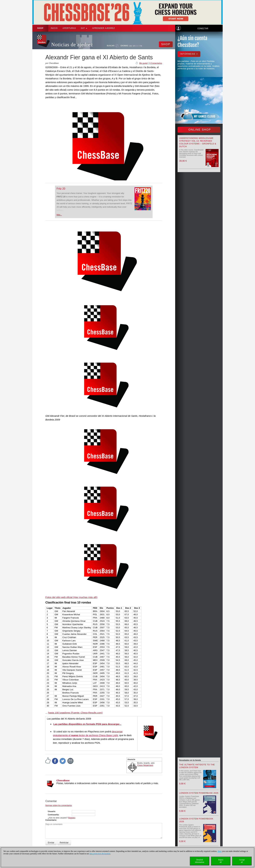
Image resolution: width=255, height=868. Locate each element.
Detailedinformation (200, 861)
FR (141, 46)
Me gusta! (144, 63)
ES (138, 46)
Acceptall (242, 861)
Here (219, 851)
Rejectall (221, 861)
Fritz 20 (61, 189)
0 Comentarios (156, 63)
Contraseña (53, 815)
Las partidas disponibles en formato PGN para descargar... (87, 724)
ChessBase (63, 780)
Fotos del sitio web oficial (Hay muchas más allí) (71, 597)
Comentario (51, 820)
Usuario (51, 811)
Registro (72, 818)
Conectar (203, 29)
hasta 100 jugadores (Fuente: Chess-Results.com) (75, 713)
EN (134, 46)
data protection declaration (100, 854)
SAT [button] (84, 28)
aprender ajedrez (103, 28)
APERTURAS (69, 28)
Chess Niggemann (145, 765)
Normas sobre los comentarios (59, 805)
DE (131, 46)
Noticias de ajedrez (72, 45)
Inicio (54, 28)
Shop (40, 28)
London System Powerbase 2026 (199, 793)
